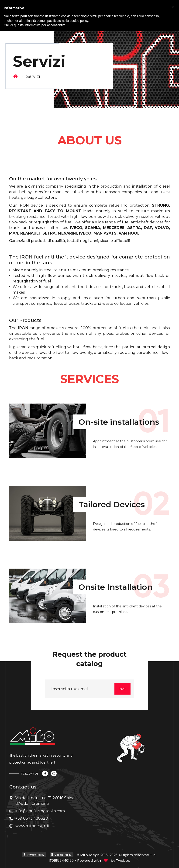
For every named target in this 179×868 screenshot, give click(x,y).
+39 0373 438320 (32, 818)
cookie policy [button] (79, 21)
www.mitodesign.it (32, 826)
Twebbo (123, 860)
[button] (173, 7)
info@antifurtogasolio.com (40, 811)
